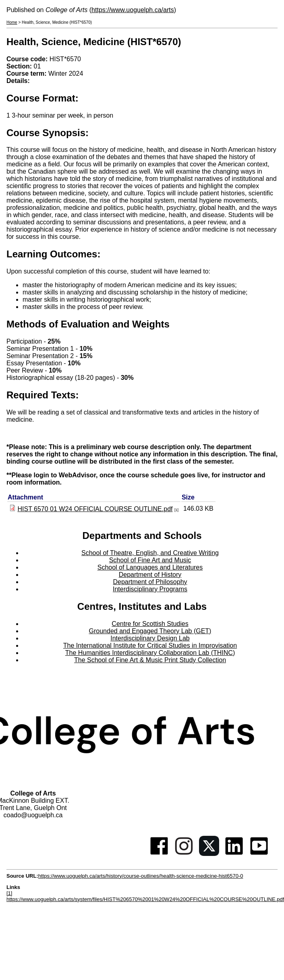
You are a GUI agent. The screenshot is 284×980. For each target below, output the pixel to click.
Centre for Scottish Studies (150, 624)
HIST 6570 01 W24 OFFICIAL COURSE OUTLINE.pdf (95, 509)
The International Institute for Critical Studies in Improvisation (150, 645)
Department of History (150, 575)
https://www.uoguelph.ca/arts (133, 10)
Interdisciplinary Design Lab (150, 638)
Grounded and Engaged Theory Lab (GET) (150, 631)
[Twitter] (209, 854)
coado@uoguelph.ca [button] (33, 815)
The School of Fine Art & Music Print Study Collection (150, 660)
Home (12, 22)
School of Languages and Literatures (150, 567)
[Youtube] (259, 854)
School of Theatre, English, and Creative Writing (150, 553)
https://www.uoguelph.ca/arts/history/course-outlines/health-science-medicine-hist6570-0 (141, 876)
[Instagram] (184, 854)
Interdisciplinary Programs (150, 589)
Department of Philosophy (150, 582)
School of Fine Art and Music (150, 560)
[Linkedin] (234, 854)
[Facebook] (159, 854)
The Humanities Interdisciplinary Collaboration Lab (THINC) (150, 653)
